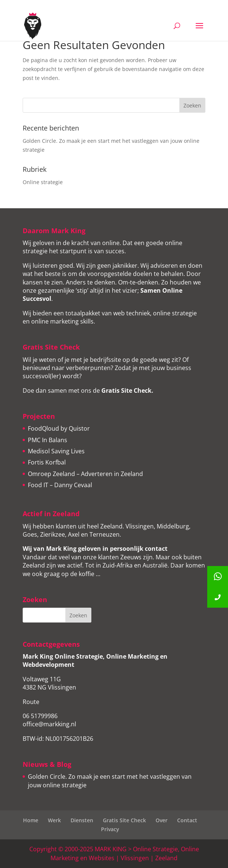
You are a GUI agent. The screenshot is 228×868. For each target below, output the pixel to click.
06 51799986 (40, 716)
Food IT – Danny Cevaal (60, 485)
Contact (187, 820)
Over (162, 820)
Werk (54, 820)
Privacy (110, 829)
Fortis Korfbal (47, 462)
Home (31, 820)
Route (31, 702)
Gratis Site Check (126, 390)
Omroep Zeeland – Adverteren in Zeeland (85, 474)
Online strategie (43, 182)
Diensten (82, 820)
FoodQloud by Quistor (59, 428)
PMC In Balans (48, 440)
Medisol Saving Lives (56, 451)
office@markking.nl (49, 724)
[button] (218, 597)
